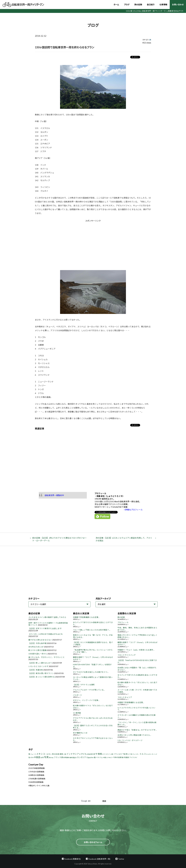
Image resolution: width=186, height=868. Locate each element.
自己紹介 (151, 5)
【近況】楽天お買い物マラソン (41, 673)
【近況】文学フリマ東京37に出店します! (45, 628)
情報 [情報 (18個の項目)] (100, 754)
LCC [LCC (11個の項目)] (120, 754)
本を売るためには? (36, 647)
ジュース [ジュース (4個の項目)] (33, 754)
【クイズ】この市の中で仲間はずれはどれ (46, 634)
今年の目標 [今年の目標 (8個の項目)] (117, 757)
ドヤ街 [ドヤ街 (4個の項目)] (130, 754)
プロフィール (123, 622)
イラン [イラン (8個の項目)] (116, 754)
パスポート (78, 695)
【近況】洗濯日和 (36, 670)
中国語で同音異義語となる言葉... (86, 617)
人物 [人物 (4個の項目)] (65, 754)
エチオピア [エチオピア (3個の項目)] (110, 758)
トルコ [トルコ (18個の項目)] (143, 754)
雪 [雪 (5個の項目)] (29, 757)
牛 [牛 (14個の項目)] (96, 754)
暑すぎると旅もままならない (40, 640)
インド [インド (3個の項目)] (155, 754)
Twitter (121, 859)
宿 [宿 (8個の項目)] (29, 754)
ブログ (127, 5)
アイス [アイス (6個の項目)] (132, 757)
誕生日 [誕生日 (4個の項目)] (74, 757)
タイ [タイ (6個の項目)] (136, 757)
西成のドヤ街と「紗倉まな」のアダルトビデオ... (137, 730)
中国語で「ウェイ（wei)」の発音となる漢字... (136, 650)
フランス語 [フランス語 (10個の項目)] (58, 757)
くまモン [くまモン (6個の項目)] (49, 754)
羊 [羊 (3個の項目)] (80, 754)
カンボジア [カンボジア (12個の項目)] (82, 757)
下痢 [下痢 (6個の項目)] (124, 754)
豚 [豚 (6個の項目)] (123, 757)
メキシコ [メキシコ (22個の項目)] (41, 754)
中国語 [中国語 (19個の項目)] (37, 757)
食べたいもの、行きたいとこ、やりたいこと (47, 657)
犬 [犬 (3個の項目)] (152, 754)
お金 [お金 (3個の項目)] (52, 758)
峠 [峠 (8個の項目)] (94, 754)
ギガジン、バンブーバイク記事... (86, 700)
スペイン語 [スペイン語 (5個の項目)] (109, 754)
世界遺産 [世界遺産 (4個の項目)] (66, 757)
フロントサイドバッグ (127, 655)
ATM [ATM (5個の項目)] (32, 757)
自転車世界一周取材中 (54, 495)
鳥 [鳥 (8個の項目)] (53, 754)
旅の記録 (138, 5)
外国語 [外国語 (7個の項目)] (126, 757)
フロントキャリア (125, 697)
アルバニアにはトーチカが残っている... (89, 690)
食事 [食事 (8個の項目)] (61, 754)
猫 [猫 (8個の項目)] (95, 757)
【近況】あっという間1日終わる (42, 677)
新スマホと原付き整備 (37, 650)
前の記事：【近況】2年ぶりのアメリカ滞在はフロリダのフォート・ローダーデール (59, 539)
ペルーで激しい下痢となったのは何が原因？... (92, 630)
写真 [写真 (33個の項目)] (46, 757)
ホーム (116, 5)
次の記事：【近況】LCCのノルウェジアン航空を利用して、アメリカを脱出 (124, 539)
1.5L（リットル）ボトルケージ (130, 740)
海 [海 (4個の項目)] (50, 757)
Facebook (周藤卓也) (73, 859)
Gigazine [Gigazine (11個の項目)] (90, 757)
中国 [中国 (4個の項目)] (104, 757)
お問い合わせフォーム (93, 842)
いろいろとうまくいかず (38, 666)
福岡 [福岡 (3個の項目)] (71, 758)
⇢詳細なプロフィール (133, 510)
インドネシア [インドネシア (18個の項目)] (73, 754)
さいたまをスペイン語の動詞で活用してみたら (47, 617)
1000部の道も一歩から (38, 654)
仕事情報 (163, 5)
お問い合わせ (178, 5)
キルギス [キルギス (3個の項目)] (149, 754)
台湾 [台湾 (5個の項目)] (42, 757)
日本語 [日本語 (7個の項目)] (57, 754)
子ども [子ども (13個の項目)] (84, 754)
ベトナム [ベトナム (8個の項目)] (99, 757)
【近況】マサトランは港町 (84, 685)
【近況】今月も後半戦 (37, 643)
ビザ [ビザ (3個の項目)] (104, 754)
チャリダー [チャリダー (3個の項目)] (136, 754)
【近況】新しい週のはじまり (40, 663)
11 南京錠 (77, 713)
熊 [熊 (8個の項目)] (127, 754)
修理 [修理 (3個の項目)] (88, 754)
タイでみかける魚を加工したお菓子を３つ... (91, 672)
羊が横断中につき (80, 733)
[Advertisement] (71, 244)
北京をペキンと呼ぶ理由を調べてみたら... (134, 735)
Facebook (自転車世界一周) (99, 859)
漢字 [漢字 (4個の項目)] (92, 754)
